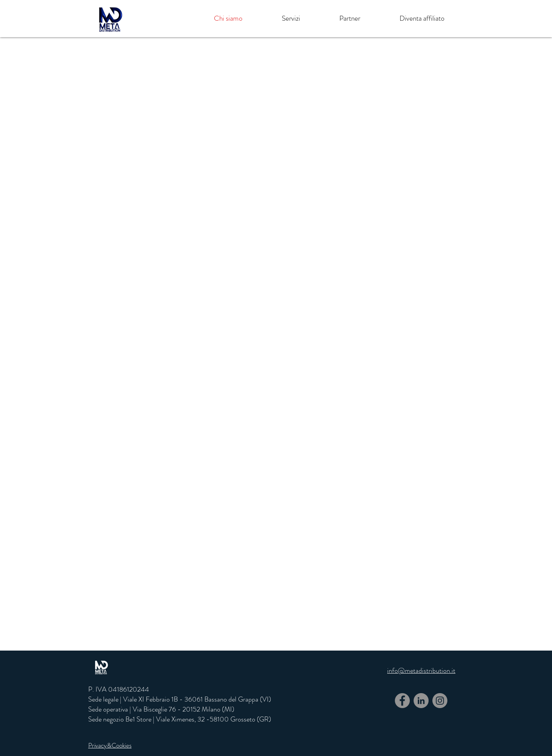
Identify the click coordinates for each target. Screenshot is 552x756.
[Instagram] (440, 701)
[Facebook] (402, 701)
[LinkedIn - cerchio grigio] (421, 701)
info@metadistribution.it (421, 671)
